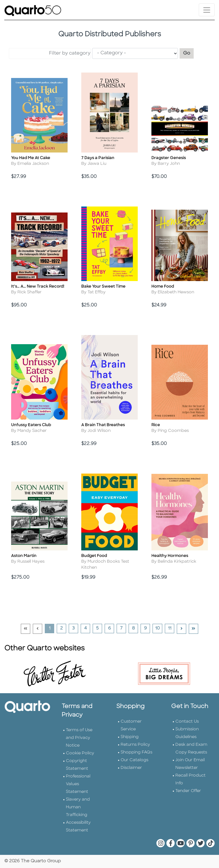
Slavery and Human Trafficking (78, 807)
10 (159, 628)
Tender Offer (188, 791)
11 (171, 628)
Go (188, 53)
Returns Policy (135, 745)
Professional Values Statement (78, 784)
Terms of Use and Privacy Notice (79, 738)
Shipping (130, 737)
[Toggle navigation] (207, 10)
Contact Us (187, 722)
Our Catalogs (134, 760)
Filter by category (70, 53)
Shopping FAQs (136, 752)
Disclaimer (131, 768)
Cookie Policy (80, 753)
